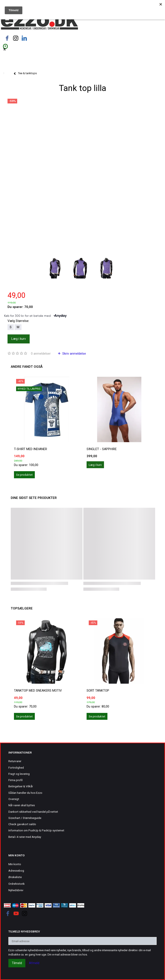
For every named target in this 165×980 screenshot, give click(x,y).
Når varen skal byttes (22, 805)
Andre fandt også (27, 367)
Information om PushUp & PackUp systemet (36, 830)
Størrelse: (18, 321)
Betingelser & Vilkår (21, 786)
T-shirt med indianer (31, 449)
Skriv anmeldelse (74, 354)
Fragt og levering (19, 774)
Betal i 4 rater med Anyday (25, 837)
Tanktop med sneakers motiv (38, 691)
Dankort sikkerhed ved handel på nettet (33, 812)
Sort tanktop (98, 691)
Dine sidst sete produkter (34, 498)
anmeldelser (41, 354)
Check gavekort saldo (22, 824)
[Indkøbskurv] (82, 49)
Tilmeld (17, 963)
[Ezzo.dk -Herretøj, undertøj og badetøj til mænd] (39, 22)
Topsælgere (22, 608)
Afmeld (34, 963)
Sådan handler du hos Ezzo (25, 793)
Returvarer (15, 761)
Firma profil (15, 780)
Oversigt (14, 799)
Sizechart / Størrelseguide (25, 818)
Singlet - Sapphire (102, 449)
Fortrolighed (16, 768)
